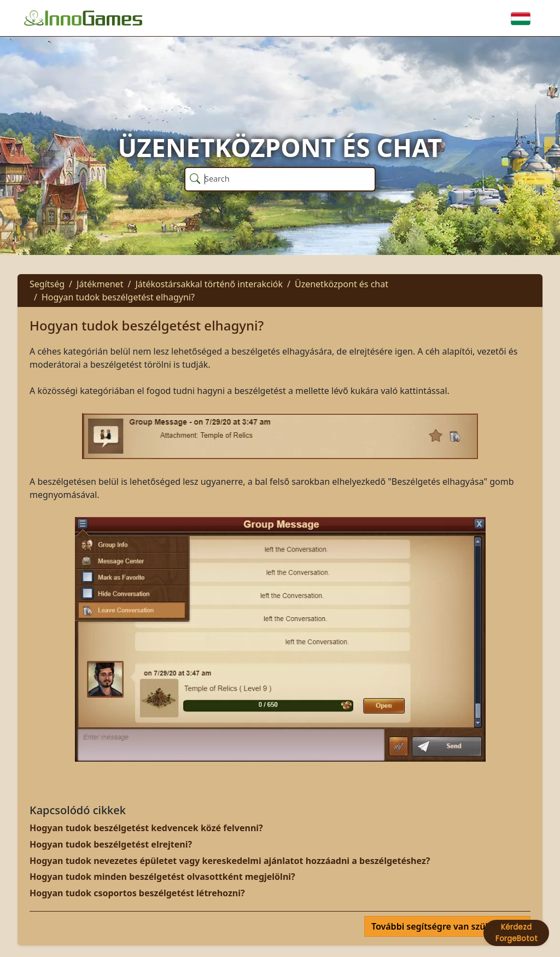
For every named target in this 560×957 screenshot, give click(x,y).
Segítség (47, 284)
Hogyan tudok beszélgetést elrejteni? (111, 844)
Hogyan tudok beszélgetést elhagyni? (118, 297)
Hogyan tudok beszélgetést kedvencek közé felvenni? (146, 828)
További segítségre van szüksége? (444, 926)
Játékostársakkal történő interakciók (209, 284)
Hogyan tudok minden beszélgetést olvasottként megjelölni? (162, 877)
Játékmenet (100, 284)
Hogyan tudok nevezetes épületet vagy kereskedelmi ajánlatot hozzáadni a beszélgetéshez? (230, 861)
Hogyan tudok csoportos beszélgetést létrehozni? (137, 893)
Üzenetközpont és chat (342, 284)
